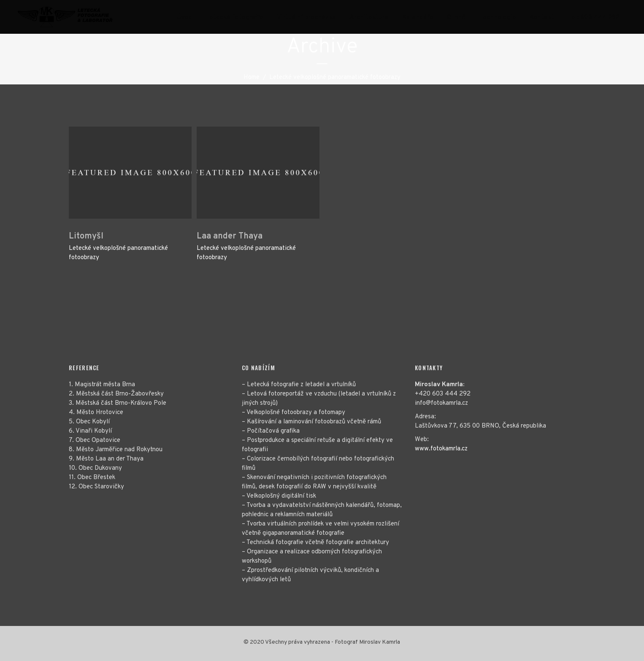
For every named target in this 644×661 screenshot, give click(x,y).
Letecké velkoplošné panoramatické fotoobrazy (118, 253)
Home (252, 77)
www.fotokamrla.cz (441, 449)
